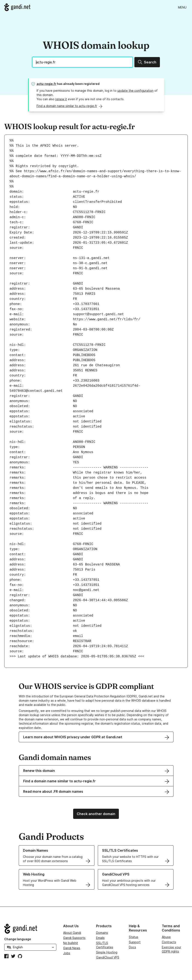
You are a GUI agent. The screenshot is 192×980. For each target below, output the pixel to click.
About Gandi (72, 933)
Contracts (169, 942)
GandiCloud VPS (108, 957)
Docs (132, 947)
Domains (102, 933)
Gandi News (72, 948)
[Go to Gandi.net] (17, 7)
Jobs (67, 953)
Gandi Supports (74, 938)
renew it (61, 99)
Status (134, 937)
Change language (18, 939)
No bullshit (71, 943)
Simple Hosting (107, 952)
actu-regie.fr (46, 84)
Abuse (166, 937)
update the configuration (135, 91)
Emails (100, 938)
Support (135, 942)
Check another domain (96, 814)
